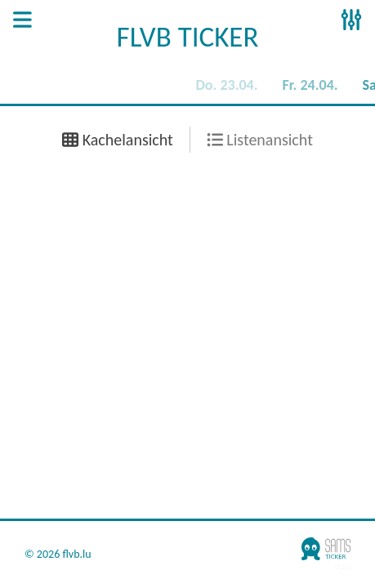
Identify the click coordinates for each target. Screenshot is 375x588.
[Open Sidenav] (22, 21)
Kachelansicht (118, 140)
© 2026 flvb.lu (58, 555)
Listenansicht (260, 140)
